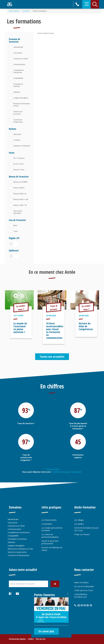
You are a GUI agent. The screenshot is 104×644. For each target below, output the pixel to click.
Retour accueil (10, 4)
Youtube (17, 594)
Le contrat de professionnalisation (50, 536)
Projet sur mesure (82, 534)
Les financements (49, 520)
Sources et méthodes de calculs (52, 549)
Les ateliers (79, 524)
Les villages (79, 520)
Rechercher (95, 4)
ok (55, 584)
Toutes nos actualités (52, 356)
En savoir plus (46, 631)
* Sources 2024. (52, 469)
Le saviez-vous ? (21, 307)
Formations (26, 11)
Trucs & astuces (54, 308)
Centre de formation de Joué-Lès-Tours (87, 529)
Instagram (77, 472)
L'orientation (47, 524)
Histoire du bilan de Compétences (86, 326)
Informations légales (17, 639)
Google (66, 472)
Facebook (57, 472)
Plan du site (41, 639)
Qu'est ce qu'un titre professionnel (50, 542)
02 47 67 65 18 (78, 4)
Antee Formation (14, 11)
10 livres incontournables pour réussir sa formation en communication (55, 331)
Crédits (31, 639)
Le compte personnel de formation (52, 529)
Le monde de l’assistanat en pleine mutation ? (20, 328)
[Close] (68, 594)
